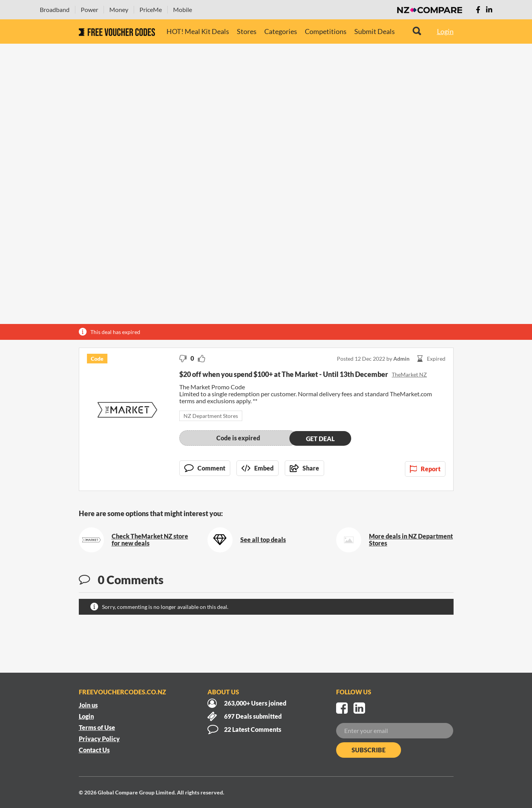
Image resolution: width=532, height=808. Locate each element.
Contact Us (94, 750)
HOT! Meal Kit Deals (198, 31)
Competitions (326, 31)
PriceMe (151, 9)
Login (445, 31)
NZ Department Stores (211, 416)
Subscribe (369, 750)
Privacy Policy (99, 739)
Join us (88, 705)
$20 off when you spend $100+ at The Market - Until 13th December (284, 374)
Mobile (183, 9)
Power (89, 9)
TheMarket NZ (409, 374)
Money (119, 9)
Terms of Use (97, 727)
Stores (247, 31)
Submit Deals (375, 31)
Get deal (320, 438)
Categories (281, 31)
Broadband (55, 9)
